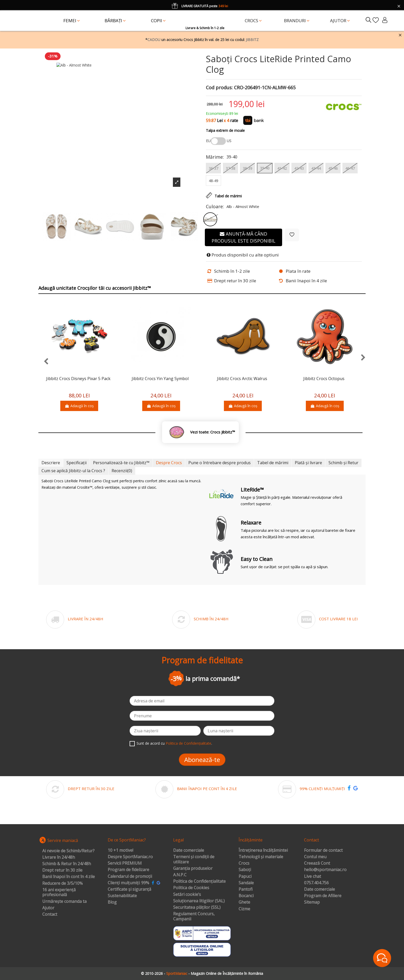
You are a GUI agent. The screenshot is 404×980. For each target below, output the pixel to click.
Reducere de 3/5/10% (62, 883)
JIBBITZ (252, 40)
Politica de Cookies (191, 888)
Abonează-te (202, 760)
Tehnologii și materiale (261, 857)
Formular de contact (323, 850)
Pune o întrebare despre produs (220, 463)
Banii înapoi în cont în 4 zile (69, 877)
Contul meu (315, 857)
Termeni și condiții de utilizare (194, 859)
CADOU (154, 40)
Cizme (244, 909)
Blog (112, 902)
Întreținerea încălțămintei (263, 850)
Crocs (244, 863)
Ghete (244, 902)
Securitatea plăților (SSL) (197, 907)
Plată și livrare (308, 463)
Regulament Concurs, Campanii (194, 916)
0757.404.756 (316, 883)
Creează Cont (317, 863)
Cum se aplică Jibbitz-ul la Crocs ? (73, 471)
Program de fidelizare (128, 870)
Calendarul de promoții (130, 877)
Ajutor (48, 908)
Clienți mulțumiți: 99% (128, 883)
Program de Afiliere (323, 896)
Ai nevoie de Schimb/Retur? (68, 851)
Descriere (51, 463)
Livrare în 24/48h (59, 857)
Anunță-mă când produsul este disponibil (243, 237)
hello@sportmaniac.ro (325, 870)
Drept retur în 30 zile (62, 870)
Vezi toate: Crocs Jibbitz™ (213, 432)
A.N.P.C (180, 875)
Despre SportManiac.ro (130, 857)
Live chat (313, 877)
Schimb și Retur (343, 463)
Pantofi (246, 889)
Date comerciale (189, 850)
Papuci (245, 877)
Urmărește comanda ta (64, 902)
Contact (50, 914)
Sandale (246, 883)
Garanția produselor (193, 869)
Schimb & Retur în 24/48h (67, 864)
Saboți (245, 870)
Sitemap (312, 902)
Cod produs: (219, 88)
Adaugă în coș (79, 406)
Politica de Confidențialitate (188, 743)
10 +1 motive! (120, 850)
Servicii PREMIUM (125, 863)
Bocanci (246, 896)
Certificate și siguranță (129, 889)
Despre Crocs (169, 463)
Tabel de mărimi (273, 463)
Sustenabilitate (122, 896)
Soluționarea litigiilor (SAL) (199, 901)
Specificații (77, 463)
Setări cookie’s (187, 895)
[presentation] (43, 362)
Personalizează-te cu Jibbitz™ (121, 463)
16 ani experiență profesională (59, 892)
